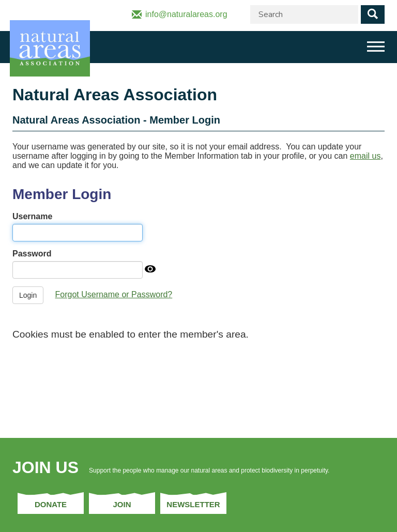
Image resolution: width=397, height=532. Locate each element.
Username (32, 216)
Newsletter (193, 504)
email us (365, 156)
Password (32, 254)
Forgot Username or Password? (114, 294)
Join (122, 504)
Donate (51, 504)
